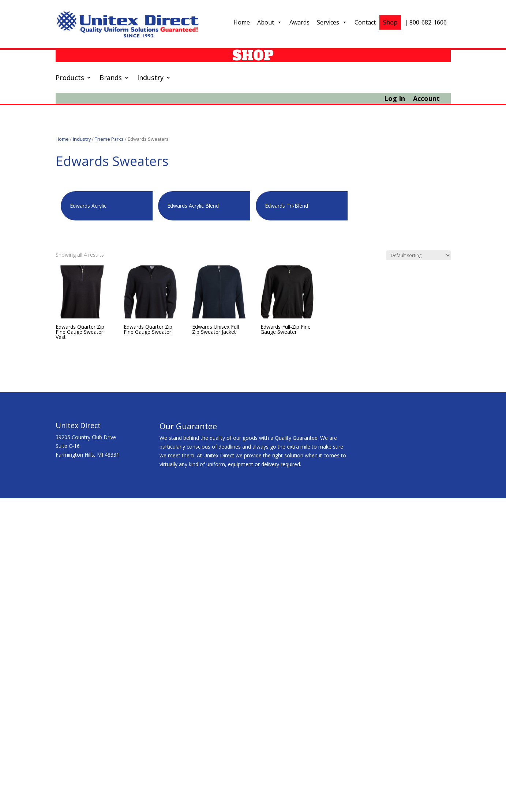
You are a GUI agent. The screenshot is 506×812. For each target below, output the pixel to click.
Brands (111, 78)
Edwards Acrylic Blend (193, 206)
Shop (390, 22)
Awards (299, 22)
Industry (150, 78)
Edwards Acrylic (88, 206)
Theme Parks (109, 139)
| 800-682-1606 (426, 22)
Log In (395, 99)
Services (332, 22)
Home (242, 22)
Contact (365, 22)
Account (426, 99)
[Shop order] (419, 255)
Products (70, 78)
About (270, 22)
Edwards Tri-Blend (286, 206)
